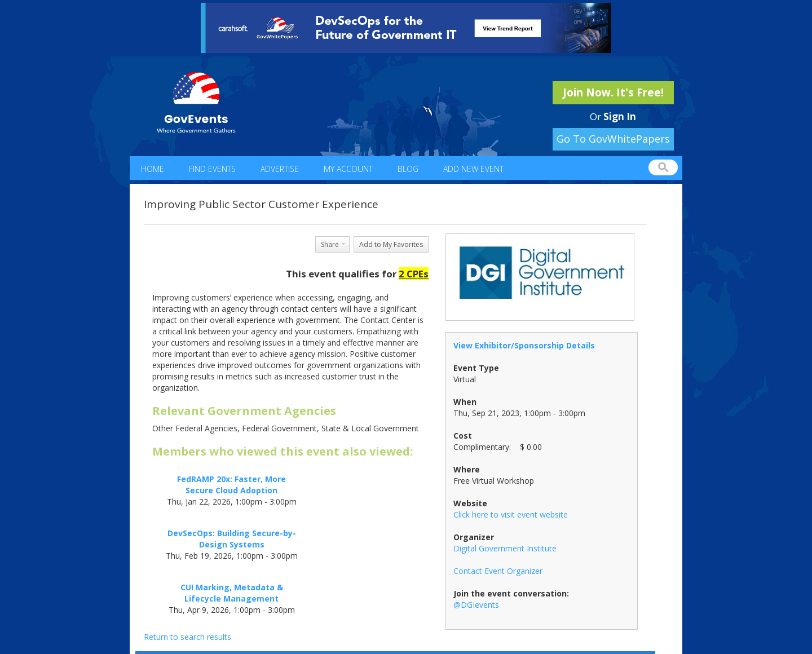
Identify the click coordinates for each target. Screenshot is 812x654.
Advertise (280, 169)
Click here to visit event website (511, 514)
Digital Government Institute (505, 548)
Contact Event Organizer (498, 571)
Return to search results (187, 637)
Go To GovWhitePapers (613, 139)
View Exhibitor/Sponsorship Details (524, 345)
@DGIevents (476, 605)
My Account (348, 169)
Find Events (212, 169)
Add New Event (473, 169)
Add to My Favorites (391, 244)
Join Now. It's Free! (613, 92)
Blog (408, 169)
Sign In (620, 116)
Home (153, 169)
